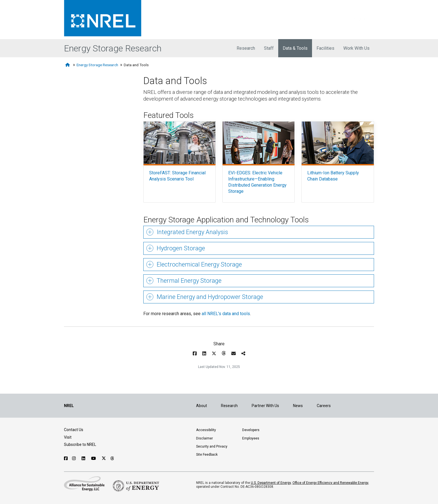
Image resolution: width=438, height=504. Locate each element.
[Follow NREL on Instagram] (75, 458)
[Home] (68, 65)
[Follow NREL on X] (104, 458)
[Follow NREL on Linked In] (84, 458)
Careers (324, 406)
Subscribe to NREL (80, 444)
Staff (269, 48)
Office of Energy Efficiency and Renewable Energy (330, 483)
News (298, 406)
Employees (251, 438)
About (202, 406)
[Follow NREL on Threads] (112, 458)
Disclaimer (204, 438)
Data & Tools (295, 48)
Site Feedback (207, 455)
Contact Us (74, 430)
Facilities (325, 48)
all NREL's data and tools (226, 314)
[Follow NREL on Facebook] (66, 458)
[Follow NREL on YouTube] (94, 458)
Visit (68, 437)
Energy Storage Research (113, 48)
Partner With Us (265, 406)
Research (246, 48)
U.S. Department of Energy (271, 483)
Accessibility (206, 430)
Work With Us (356, 48)
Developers (251, 430)
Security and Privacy (212, 446)
